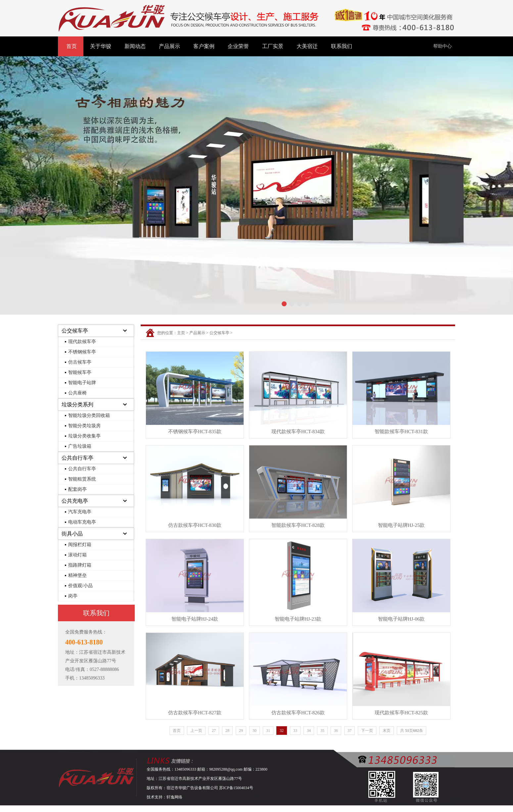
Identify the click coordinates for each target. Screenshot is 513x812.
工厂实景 (273, 46)
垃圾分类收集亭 (84, 436)
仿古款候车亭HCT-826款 (298, 713)
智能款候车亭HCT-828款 (298, 525)
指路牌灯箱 (80, 565)
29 (241, 731)
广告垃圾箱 (80, 446)
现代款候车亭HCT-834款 (298, 431)
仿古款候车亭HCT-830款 (195, 525)
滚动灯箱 (77, 555)
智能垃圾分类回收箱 (89, 415)
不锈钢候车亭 (82, 352)
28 (227, 731)
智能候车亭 (80, 372)
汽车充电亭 (80, 512)
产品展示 (169, 46)
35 (322, 731)
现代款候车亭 (82, 342)
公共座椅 (77, 393)
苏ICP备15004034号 (236, 788)
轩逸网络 (174, 797)
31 (268, 731)
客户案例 (204, 46)
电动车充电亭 (82, 522)
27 (214, 731)
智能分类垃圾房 (84, 426)
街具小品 (72, 534)
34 (309, 731)
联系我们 (342, 46)
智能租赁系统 (82, 479)
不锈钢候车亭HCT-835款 (195, 431)
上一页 (196, 731)
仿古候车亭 (80, 362)
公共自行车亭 (77, 458)
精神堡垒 (77, 575)
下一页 (367, 731)
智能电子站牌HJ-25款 (401, 525)
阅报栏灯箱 (80, 545)
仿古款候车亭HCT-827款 (195, 713)
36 (336, 731)
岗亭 (73, 596)
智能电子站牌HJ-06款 (401, 619)
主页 (181, 333)
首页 (71, 46)
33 (295, 731)
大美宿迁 (307, 46)
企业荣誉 (238, 46)
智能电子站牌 (82, 383)
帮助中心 (443, 46)
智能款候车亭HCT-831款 (401, 431)
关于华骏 (101, 46)
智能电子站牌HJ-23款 (298, 619)
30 (255, 731)
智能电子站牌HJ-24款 (195, 619)
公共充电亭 (75, 501)
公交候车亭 (75, 331)
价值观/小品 (80, 586)
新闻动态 (135, 46)
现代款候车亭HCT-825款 (401, 713)
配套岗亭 (77, 489)
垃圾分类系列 (77, 405)
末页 (387, 731)
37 (350, 731)
